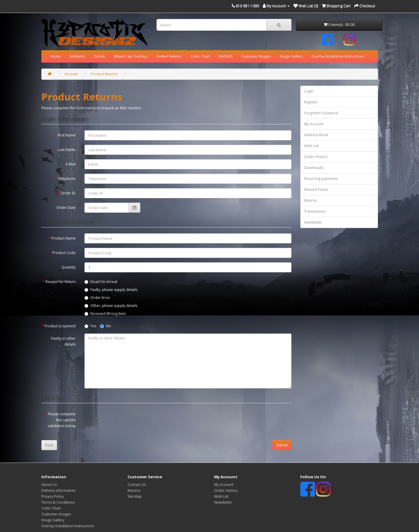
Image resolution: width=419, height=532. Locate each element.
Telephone (67, 179)
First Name (67, 135)
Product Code (64, 253)
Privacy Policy (53, 496)
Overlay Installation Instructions (338, 56)
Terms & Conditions (58, 502)
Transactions (315, 211)
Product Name (63, 238)
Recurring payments (321, 179)
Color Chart (200, 56)
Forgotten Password (321, 113)
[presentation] (129, 421)
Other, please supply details (111, 306)
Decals (100, 56)
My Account (314, 124)
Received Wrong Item (105, 314)
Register (311, 102)
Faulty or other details (63, 341)
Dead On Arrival (101, 282)
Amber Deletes (169, 56)
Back (49, 445)
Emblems (77, 56)
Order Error (97, 298)
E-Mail (71, 164)
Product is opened (60, 326)
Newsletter (313, 222)
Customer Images (256, 56)
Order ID (68, 193)
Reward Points (316, 189)
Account (71, 74)
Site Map (135, 496)
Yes (90, 326)
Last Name (67, 150)
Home (56, 56)
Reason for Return (61, 282)
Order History (316, 157)
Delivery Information (58, 490)
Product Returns (104, 74)
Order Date (66, 208)
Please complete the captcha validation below (62, 420)
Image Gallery (291, 56)
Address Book (316, 135)
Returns (310, 200)
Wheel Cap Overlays (131, 56)
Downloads (314, 168)
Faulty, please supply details (111, 290)
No (106, 326)
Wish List (311, 146)
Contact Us (137, 485)
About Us (49, 485)
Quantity (69, 267)
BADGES (226, 56)
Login (309, 91)
